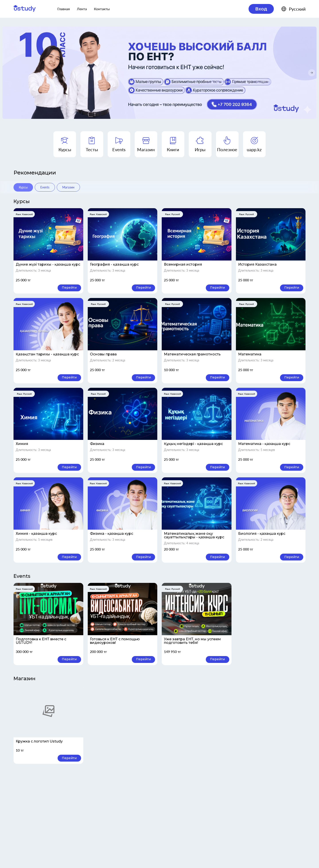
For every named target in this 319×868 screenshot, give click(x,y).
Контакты (102, 9)
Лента (82, 9)
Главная (64, 9)
